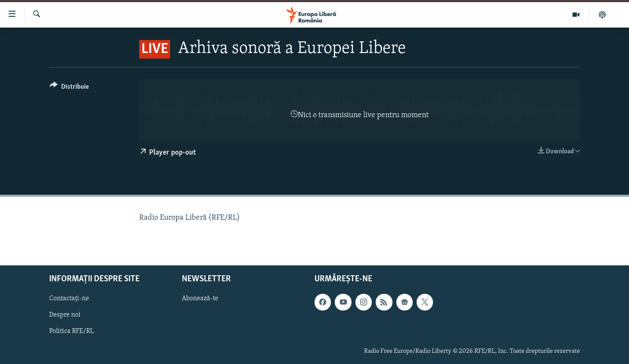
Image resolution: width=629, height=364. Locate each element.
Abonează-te (200, 299)
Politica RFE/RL (72, 331)
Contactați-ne (69, 299)
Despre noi (65, 315)
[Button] (69, 88)
